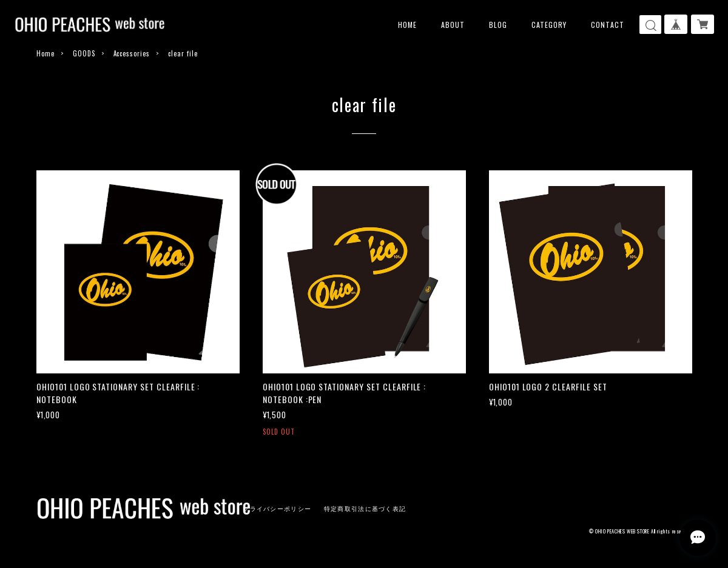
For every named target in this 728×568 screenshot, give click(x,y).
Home (45, 53)
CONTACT (608, 25)
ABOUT (453, 25)
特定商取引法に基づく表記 (365, 509)
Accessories (132, 53)
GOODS (84, 53)
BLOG (498, 25)
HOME (407, 25)
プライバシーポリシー (277, 509)
